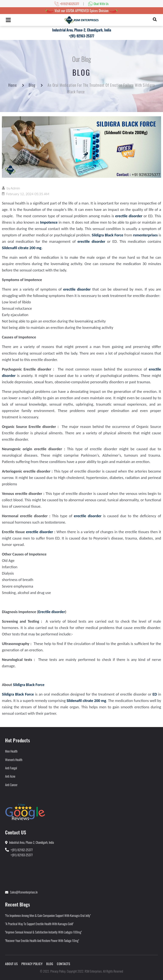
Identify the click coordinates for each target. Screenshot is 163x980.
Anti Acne (10, 776)
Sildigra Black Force (29, 685)
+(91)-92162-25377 (22, 850)
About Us (11, 964)
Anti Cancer (11, 785)
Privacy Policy (32, 964)
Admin (15, 188)
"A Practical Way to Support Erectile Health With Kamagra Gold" (39, 924)
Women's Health (14, 760)
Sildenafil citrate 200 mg (22, 248)
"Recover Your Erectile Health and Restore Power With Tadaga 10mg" (42, 940)
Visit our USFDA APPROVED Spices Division (81, 11)
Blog (32, 85)
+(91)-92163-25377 (81, 36)
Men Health (11, 751)
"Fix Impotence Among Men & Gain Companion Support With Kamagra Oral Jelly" (48, 915)
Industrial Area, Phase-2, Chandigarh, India (82, 30)
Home (13, 85)
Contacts (63, 964)
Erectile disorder (52, 612)
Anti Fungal (11, 768)
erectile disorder (40, 532)
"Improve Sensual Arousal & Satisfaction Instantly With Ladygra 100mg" (43, 932)
